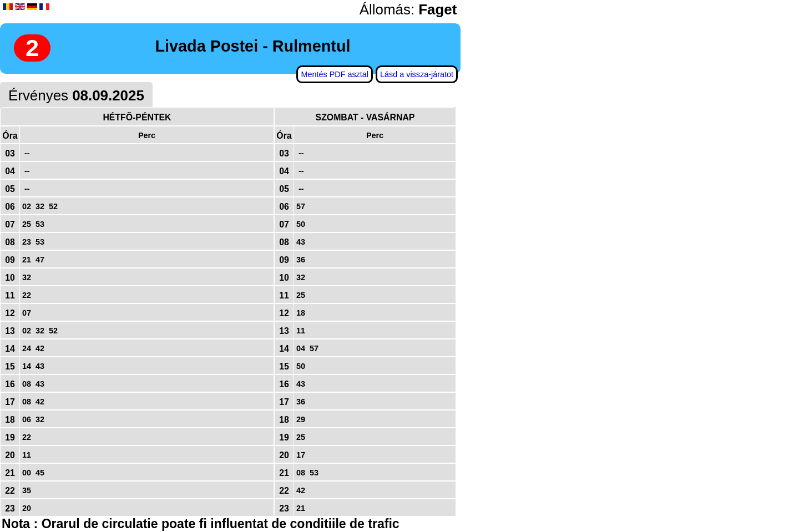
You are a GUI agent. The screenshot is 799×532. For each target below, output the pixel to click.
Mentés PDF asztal (335, 74)
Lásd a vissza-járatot (417, 74)
